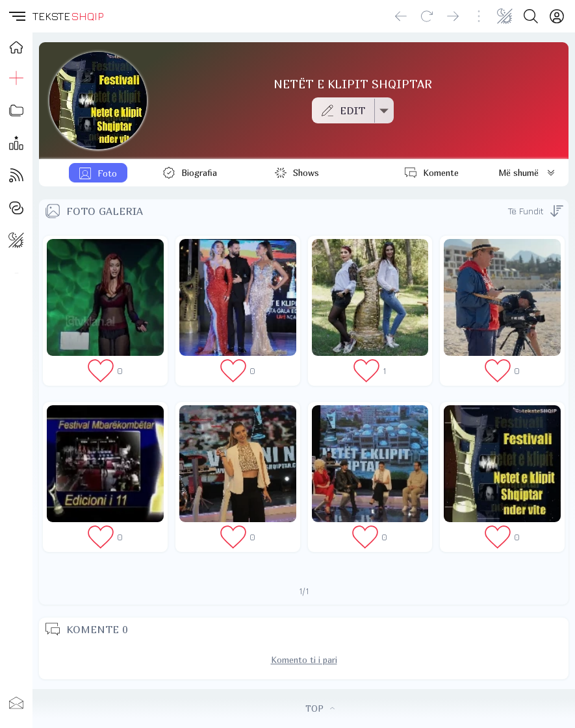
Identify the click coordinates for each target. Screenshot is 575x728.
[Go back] (401, 16)
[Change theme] (505, 16)
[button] (16, 16)
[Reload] (427, 16)
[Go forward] (453, 16)
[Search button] (531, 16)
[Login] (557, 16)
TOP (320, 709)
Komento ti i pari (304, 660)
